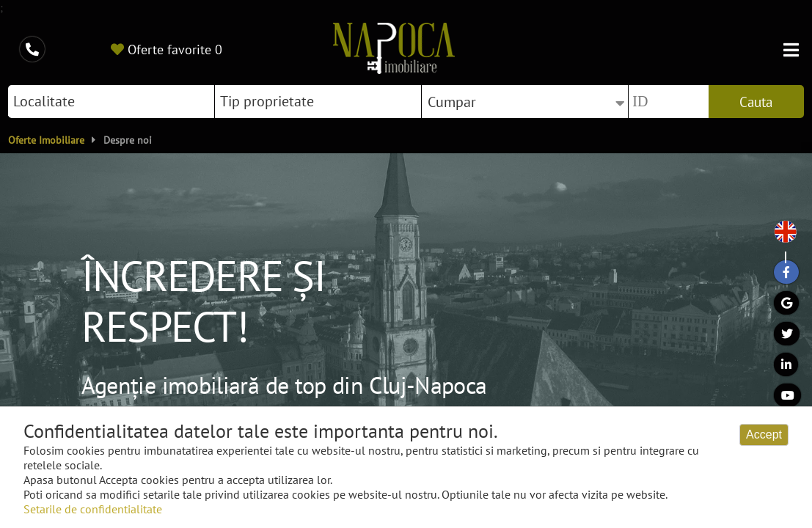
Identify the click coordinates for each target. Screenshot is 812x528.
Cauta (756, 102)
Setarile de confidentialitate (93, 509)
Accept (764, 434)
